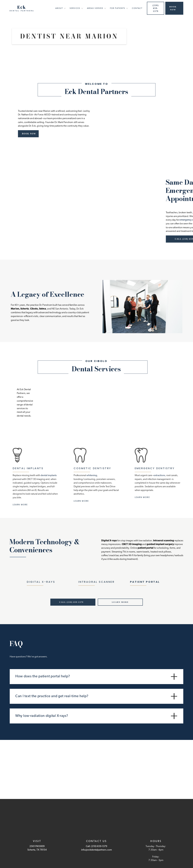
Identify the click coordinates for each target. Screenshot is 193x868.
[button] (59, 9)
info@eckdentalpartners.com (96, 850)
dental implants (49, 475)
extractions (159, 475)
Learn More (20, 505)
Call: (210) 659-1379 (96, 846)
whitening (92, 475)
